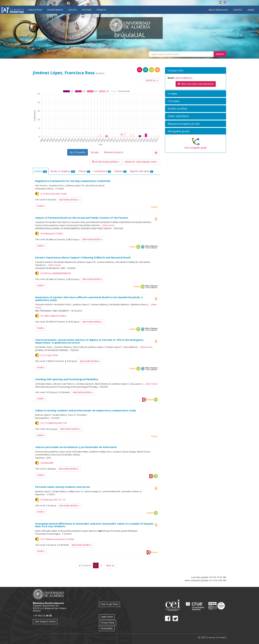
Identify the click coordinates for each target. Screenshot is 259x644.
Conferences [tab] (102, 171)
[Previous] (85, 565)
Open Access (156, 219)
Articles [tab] (41, 171)
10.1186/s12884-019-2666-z (53, 316)
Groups (73, 10)
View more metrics (69, 200)
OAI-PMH (143, 247)
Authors (87, 10)
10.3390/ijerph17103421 (52, 233)
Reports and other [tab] (142, 171)
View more (108, 225)
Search (220, 54)
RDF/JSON (157, 70)
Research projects (114, 152)
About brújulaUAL (218, 10)
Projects (102, 10)
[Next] (110, 565)
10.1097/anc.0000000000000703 (56, 273)
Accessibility (107, 628)
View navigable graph (196, 148)
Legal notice (107, 617)
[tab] (196, 71)
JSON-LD (146, 70)
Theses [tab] (84, 171)
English (225, 2)
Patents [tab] (120, 171)
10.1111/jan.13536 (49, 355)
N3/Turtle (151, 70)
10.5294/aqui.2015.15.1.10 (53, 500)
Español (220, 2)
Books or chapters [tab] (63, 171)
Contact (238, 10)
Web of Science (151, 247)
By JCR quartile (78, 152)
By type (95, 152)
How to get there (109, 604)
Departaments (55, 10)
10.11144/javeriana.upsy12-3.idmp (57, 539)
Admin (251, 10)
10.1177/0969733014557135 (54, 423)
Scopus (154, 207)
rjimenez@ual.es (184, 78)
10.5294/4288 (47, 463)
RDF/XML (140, 70)
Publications (35, 10)
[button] (196, 71)
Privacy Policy (108, 622)
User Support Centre (45, 621)
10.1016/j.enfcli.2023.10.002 (53, 194)
